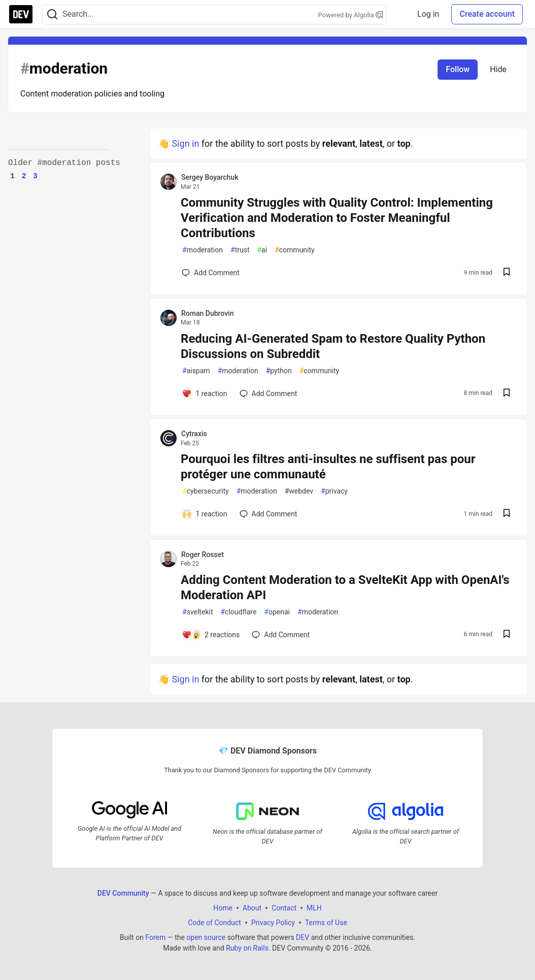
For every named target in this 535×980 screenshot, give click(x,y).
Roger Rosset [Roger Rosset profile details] (203, 554)
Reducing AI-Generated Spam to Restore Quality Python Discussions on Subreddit (333, 346)
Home (223, 908)
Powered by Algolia (350, 15)
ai (262, 250)
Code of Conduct (214, 923)
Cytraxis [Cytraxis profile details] (194, 434)
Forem (155, 937)
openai (277, 612)
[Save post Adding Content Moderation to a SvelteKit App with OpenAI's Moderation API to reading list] (507, 635)
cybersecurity (206, 491)
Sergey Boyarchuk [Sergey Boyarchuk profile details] (210, 177)
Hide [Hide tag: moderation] (498, 69)
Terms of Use (326, 923)
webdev (299, 491)
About (252, 908)
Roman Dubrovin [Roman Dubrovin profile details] (207, 313)
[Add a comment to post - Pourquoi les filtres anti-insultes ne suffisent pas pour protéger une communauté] (205, 514)
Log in (428, 14)
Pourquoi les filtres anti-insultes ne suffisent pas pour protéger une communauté (328, 467)
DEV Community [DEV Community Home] (123, 893)
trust (240, 250)
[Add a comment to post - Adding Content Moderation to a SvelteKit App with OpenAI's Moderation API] (211, 635)
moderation (203, 250)
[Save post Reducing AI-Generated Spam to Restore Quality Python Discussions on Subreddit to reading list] (507, 394)
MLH (314, 908)
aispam (196, 371)
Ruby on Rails (247, 948)
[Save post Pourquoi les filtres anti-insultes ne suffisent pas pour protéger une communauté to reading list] (507, 514)
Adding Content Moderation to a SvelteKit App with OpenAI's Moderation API (345, 587)
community (295, 250)
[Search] (52, 14)
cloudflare (238, 612)
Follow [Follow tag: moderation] (458, 69)
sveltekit (197, 612)
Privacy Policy (273, 923)
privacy (334, 491)
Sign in (185, 143)
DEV (303, 937)
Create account (487, 14)
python (279, 371)
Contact (284, 908)
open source (206, 937)
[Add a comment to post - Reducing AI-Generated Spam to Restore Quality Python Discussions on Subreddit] (205, 394)
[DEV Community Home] (21, 14)
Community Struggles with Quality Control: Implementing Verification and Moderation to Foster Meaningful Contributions (337, 218)
